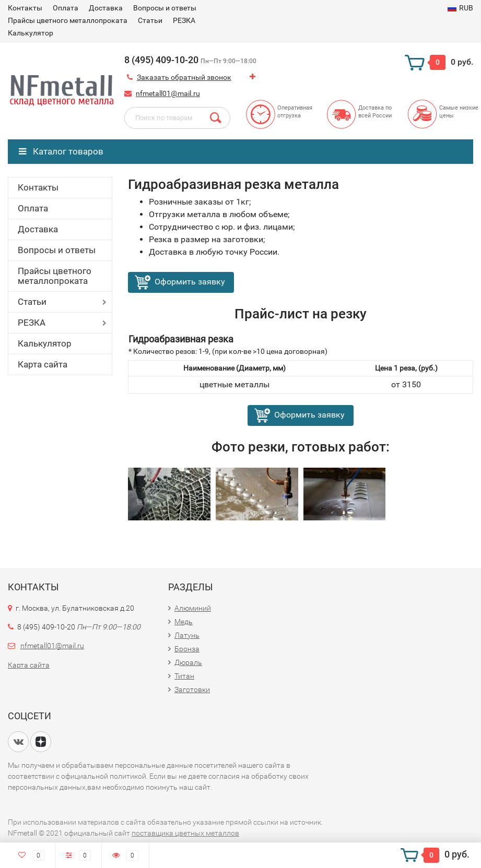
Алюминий (193, 608)
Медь (184, 622)
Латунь (187, 635)
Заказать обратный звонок (184, 77)
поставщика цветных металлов (185, 833)
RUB (460, 8)
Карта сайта (43, 364)
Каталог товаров (61, 151)
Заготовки (192, 689)
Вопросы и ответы (165, 8)
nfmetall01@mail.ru (168, 93)
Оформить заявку (190, 282)
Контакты (25, 8)
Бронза (187, 649)
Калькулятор (31, 33)
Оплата (66, 8)
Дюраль (188, 662)
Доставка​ (106, 8)
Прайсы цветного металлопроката (68, 20)
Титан (184, 676)
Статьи (150, 20)
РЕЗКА (184, 20)
